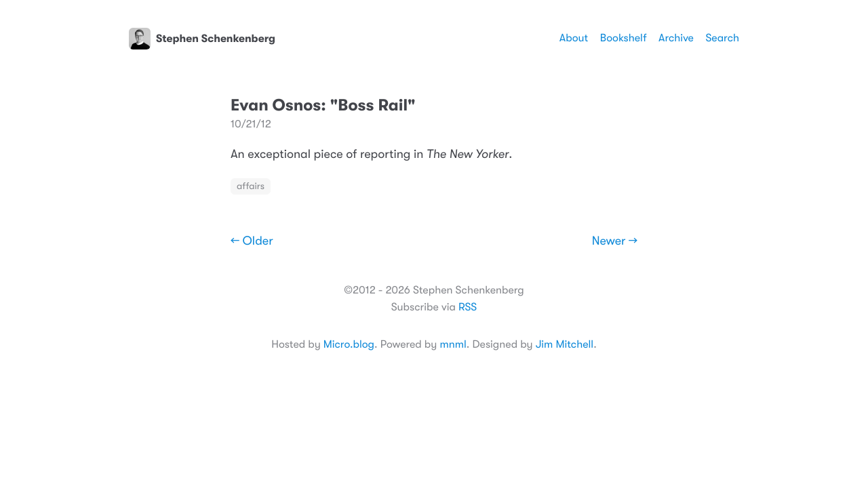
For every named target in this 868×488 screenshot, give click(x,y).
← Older (252, 241)
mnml (453, 344)
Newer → (615, 241)
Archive (676, 38)
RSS (468, 307)
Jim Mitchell (565, 344)
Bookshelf (624, 38)
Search (722, 38)
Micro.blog (349, 344)
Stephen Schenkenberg (202, 39)
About (574, 38)
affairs (251, 186)
